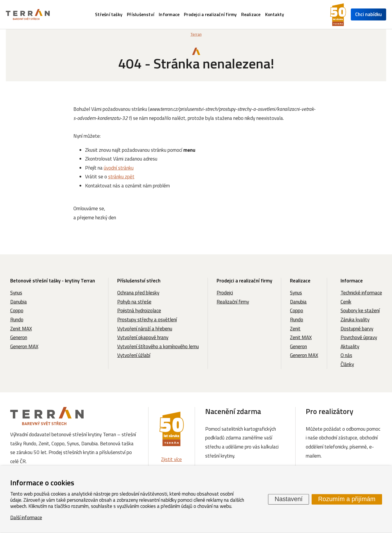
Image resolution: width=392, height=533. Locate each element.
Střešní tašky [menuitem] (109, 14)
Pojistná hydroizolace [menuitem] (139, 311)
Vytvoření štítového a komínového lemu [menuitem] (158, 346)
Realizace (300, 281)
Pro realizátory (330, 411)
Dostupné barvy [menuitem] (357, 329)
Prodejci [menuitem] (225, 293)
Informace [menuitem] (169, 14)
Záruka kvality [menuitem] (355, 320)
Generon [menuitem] (19, 337)
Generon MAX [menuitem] (24, 346)
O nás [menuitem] (346, 355)
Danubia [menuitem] (19, 302)
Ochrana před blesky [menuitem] (138, 293)
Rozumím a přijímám (347, 499)
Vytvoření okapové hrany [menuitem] (143, 337)
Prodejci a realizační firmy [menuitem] (210, 14)
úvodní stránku (119, 168)
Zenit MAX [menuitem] (21, 329)
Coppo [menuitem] (17, 311)
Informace (352, 281)
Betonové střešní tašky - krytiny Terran (53, 281)
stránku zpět (121, 177)
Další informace (26, 517)
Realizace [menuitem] (251, 14)
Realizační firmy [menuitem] (233, 302)
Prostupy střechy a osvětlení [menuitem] (147, 320)
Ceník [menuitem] (346, 302)
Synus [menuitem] (16, 293)
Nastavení (289, 499)
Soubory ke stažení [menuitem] (360, 311)
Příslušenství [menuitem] (141, 14)
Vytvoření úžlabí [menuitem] (134, 355)
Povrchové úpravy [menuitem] (359, 337)
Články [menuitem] (347, 364)
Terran (196, 34)
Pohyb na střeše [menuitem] (134, 302)
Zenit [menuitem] (295, 329)
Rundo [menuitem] (17, 320)
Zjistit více (171, 459)
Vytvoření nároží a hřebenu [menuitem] (145, 329)
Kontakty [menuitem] (275, 14)
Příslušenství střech (139, 281)
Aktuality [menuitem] (350, 346)
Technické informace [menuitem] (361, 293)
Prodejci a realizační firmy (244, 281)
